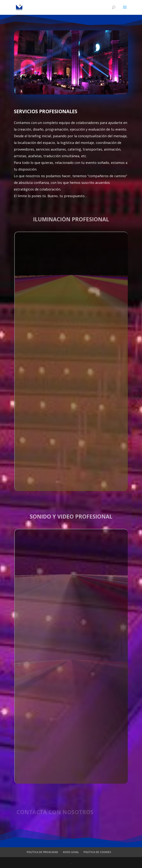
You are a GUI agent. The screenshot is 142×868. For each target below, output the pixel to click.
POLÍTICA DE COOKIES (97, 852)
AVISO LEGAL (71, 852)
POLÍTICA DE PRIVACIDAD (42, 852)
